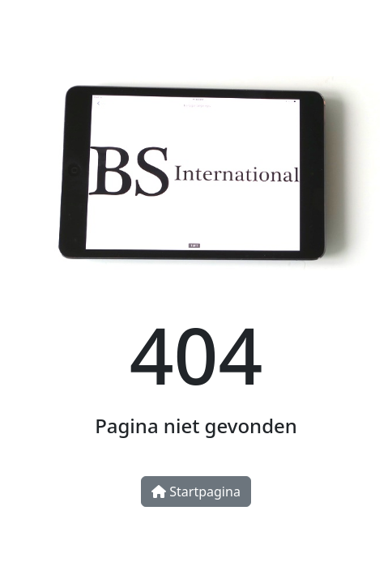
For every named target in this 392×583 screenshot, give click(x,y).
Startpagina (196, 492)
